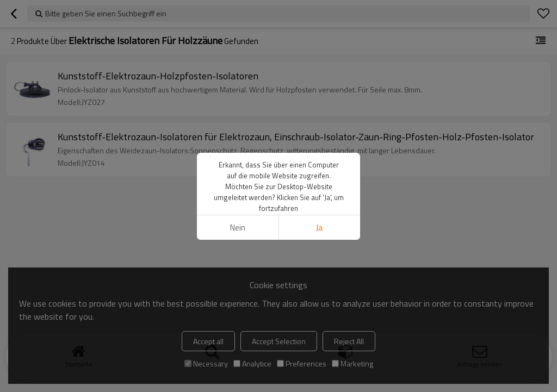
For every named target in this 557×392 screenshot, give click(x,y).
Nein (238, 228)
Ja (319, 228)
